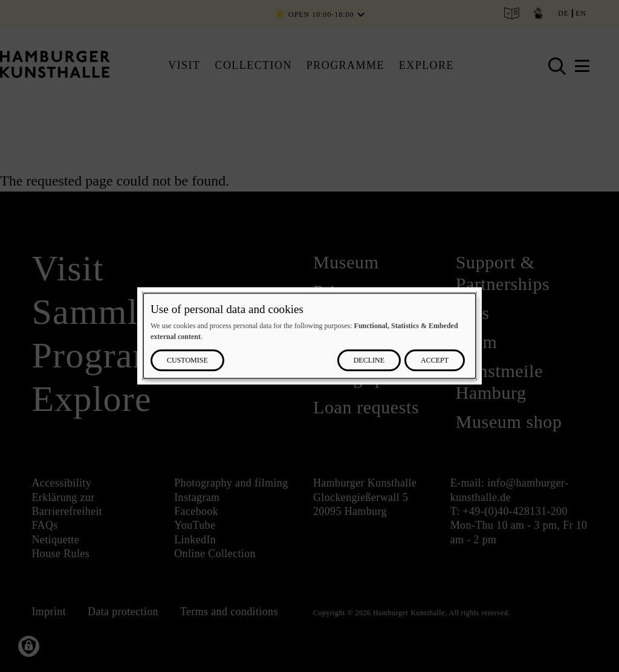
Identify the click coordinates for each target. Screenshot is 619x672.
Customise (187, 361)
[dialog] (309, 336)
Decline (369, 361)
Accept (435, 361)
